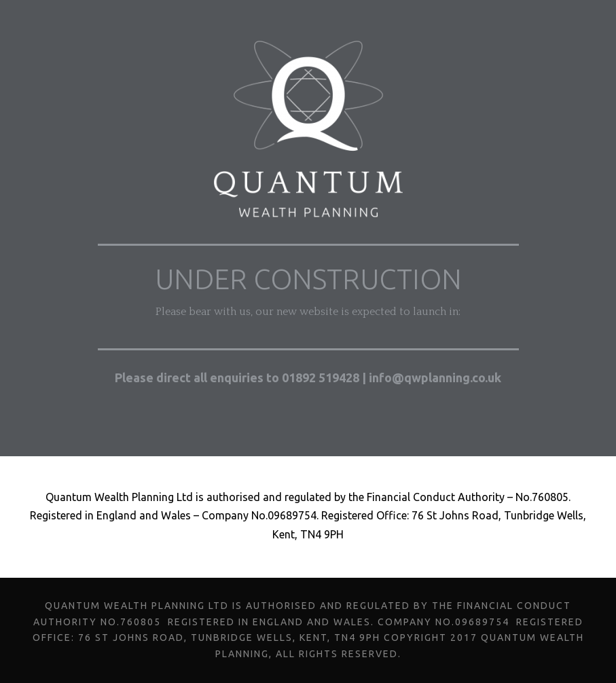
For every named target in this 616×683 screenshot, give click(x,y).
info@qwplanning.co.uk (436, 377)
